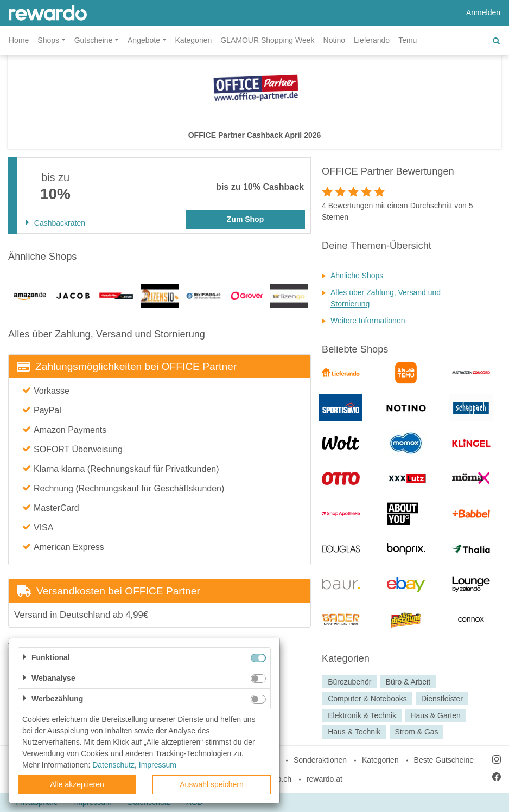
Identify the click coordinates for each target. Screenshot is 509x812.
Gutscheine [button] (94, 40)
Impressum (158, 765)
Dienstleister (442, 699)
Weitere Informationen (368, 321)
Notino (334, 40)
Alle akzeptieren (77, 784)
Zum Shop (245, 219)
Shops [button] (48, 40)
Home (19, 40)
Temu (408, 40)
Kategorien (194, 40)
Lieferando (372, 40)
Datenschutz (113, 765)
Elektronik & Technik (362, 715)
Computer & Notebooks (367, 699)
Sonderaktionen (320, 760)
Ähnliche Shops (357, 276)
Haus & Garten (435, 715)
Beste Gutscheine (444, 760)
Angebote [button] (144, 40)
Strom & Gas (416, 732)
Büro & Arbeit (408, 682)
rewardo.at (325, 779)
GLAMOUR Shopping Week (267, 40)
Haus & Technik (354, 732)
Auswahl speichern (212, 784)
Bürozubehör (349, 682)
